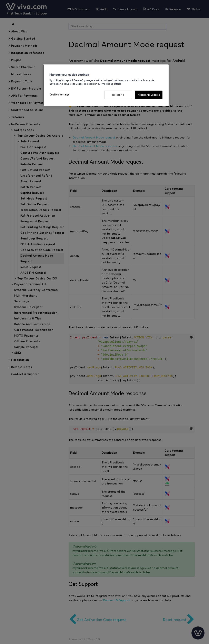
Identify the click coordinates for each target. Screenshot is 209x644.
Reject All (118, 95)
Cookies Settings (59, 95)
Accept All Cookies (149, 95)
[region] (106, 85)
